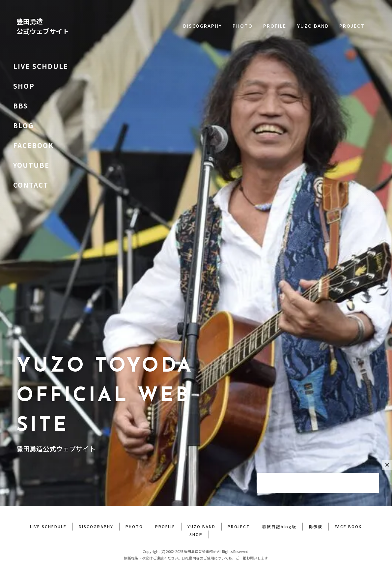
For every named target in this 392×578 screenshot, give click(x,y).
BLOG (23, 125)
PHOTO (243, 26)
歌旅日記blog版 (279, 526)
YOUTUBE (31, 165)
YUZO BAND (313, 26)
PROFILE (275, 26)
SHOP (24, 86)
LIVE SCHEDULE (48, 526)
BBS (21, 106)
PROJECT (352, 26)
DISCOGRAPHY (203, 26)
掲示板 (316, 526)
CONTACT (31, 185)
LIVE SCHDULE (41, 66)
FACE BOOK (348, 526)
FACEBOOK (33, 145)
